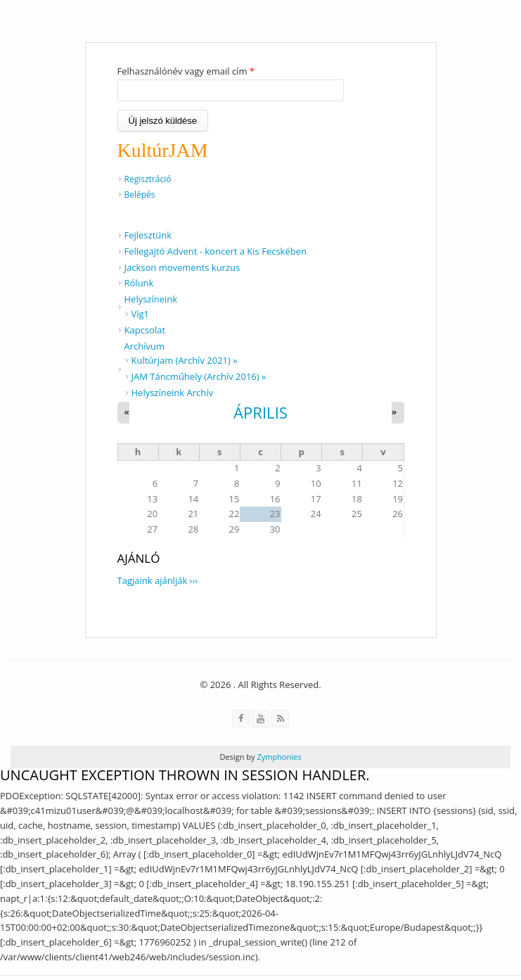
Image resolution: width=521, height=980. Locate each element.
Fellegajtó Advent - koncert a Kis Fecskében (216, 251)
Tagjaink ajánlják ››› (158, 580)
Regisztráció (148, 179)
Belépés (140, 195)
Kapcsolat (145, 330)
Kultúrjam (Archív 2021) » (185, 360)
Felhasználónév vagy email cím (186, 71)
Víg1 (141, 314)
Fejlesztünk (148, 235)
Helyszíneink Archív (173, 393)
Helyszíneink (151, 299)
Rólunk (139, 283)
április (260, 412)
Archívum (145, 346)
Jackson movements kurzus (182, 267)
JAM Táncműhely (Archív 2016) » (199, 376)
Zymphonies (278, 757)
